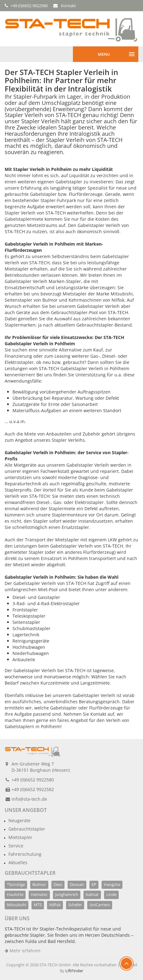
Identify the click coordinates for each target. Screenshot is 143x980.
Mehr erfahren (23, 951)
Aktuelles (18, 862)
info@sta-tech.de (29, 799)
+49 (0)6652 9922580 (33, 780)
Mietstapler (20, 837)
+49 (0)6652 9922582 (33, 789)
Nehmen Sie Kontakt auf (89, 714)
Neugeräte (19, 820)
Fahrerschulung (25, 854)
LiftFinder (74, 971)
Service (16, 846)
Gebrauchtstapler (27, 829)
